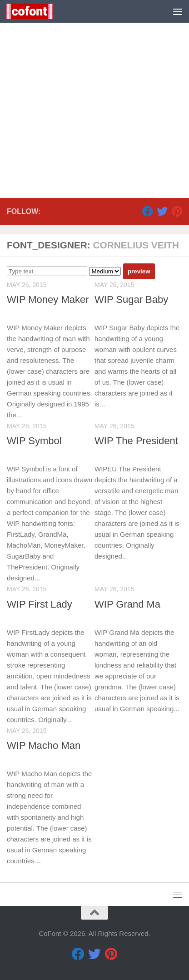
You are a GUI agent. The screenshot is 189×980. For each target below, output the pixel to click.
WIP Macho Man (44, 745)
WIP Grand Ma (127, 604)
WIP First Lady (40, 604)
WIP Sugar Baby (131, 299)
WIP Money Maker (48, 299)
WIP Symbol (34, 441)
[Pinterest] (177, 211)
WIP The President (136, 441)
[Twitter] (162, 211)
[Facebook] (148, 211)
